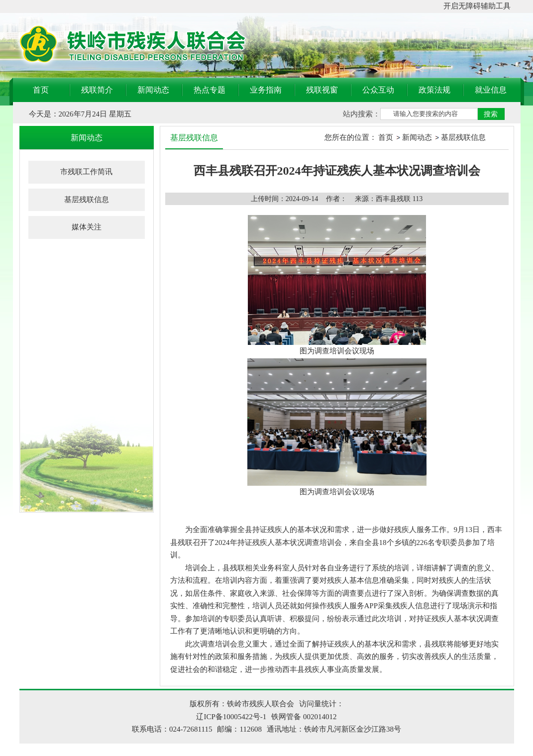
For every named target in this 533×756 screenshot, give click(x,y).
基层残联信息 (87, 200)
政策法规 (434, 90)
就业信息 (491, 90)
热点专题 (210, 90)
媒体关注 (87, 227)
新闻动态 (153, 90)
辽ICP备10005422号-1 (231, 717)
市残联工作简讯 (86, 172)
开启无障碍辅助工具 (477, 6)
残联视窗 (322, 90)
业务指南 (266, 90)
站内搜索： (362, 114)
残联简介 (97, 90)
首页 (41, 90)
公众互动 (378, 90)
